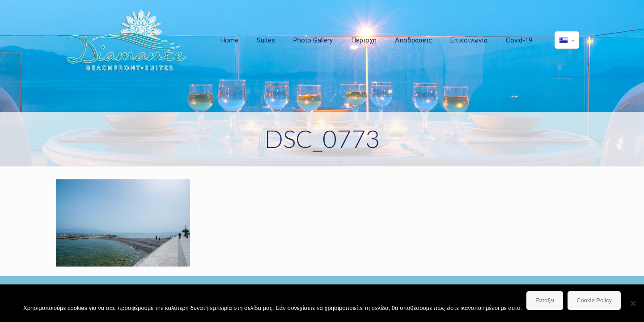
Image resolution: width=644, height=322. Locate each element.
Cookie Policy (594, 300)
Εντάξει (545, 300)
